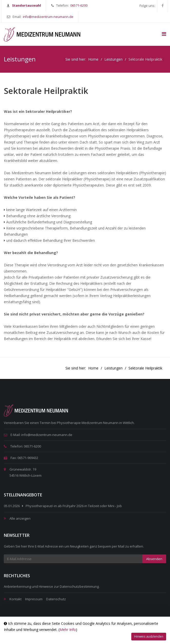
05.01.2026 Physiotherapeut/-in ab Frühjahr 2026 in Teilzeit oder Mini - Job (63, 506)
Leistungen (113, 59)
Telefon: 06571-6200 (22, 446)
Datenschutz (56, 599)
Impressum (34, 599)
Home (93, 59)
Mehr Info (68, 630)
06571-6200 (79, 6)
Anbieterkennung (17, 586)
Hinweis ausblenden (149, 636)
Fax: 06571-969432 (21, 458)
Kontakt (16, 599)
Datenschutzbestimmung (79, 586)
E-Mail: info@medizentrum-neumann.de (38, 435)
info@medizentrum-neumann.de (48, 17)
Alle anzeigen (20, 518)
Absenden (154, 559)
